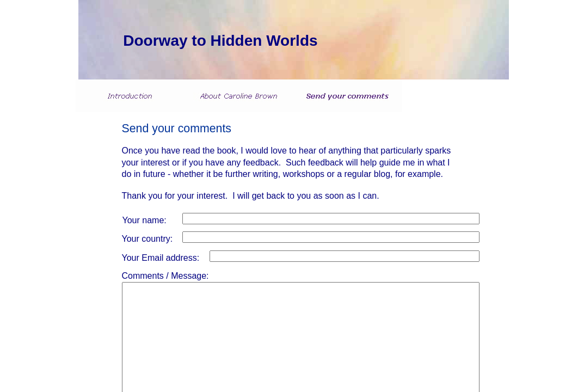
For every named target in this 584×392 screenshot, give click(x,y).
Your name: (145, 220)
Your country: (147, 239)
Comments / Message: (165, 276)
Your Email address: (161, 258)
